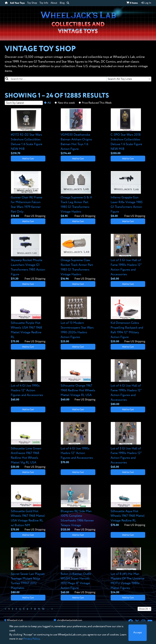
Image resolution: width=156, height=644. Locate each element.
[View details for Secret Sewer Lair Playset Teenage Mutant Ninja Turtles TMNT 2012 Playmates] (28, 571)
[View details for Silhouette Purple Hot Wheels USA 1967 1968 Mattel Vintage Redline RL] (28, 320)
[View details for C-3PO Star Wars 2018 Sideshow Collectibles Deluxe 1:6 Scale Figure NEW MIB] (128, 132)
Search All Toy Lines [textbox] (120, 79)
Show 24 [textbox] (143, 609)
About (54, 3)
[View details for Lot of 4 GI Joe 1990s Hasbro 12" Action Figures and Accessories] (28, 381)
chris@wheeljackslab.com (70, 620)
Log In (146, 3)
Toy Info (44, 3)
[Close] (138, 633)
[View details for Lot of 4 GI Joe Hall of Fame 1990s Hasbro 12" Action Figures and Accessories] (128, 383)
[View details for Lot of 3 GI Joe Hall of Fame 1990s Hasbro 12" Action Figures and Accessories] (128, 257)
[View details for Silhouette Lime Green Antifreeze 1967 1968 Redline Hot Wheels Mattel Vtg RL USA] (28, 446)
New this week (66, 103)
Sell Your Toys (17, 3)
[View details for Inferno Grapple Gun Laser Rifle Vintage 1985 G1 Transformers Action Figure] (128, 195)
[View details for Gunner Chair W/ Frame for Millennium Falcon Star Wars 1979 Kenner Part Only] (28, 195)
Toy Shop (32, 3)
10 (43, 609)
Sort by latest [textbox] (15, 103)
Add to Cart (28, 159)
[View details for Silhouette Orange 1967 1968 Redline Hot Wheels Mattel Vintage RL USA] (78, 381)
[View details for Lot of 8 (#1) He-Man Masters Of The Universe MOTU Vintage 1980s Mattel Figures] (128, 571)
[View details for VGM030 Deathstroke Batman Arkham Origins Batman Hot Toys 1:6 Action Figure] (78, 132)
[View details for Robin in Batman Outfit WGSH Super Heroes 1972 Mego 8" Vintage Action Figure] (78, 571)
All (49, 103)
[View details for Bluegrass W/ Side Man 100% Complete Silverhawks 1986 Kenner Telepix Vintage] (78, 508)
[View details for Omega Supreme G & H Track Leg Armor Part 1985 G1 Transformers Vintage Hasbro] (78, 195)
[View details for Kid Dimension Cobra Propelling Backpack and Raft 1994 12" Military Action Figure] (128, 320)
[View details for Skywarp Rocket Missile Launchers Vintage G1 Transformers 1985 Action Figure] (28, 257)
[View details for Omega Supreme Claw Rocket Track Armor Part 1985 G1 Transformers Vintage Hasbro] (78, 257)
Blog (62, 3)
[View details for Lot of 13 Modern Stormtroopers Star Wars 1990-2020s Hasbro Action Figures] (78, 320)
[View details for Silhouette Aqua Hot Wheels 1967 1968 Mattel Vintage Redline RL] (128, 506)
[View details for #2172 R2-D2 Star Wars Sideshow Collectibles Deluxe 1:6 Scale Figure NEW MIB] (28, 132)
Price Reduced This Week (97, 103)
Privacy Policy (31, 639)
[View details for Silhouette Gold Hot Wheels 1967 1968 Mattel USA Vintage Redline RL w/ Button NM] (28, 508)
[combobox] (129, 79)
